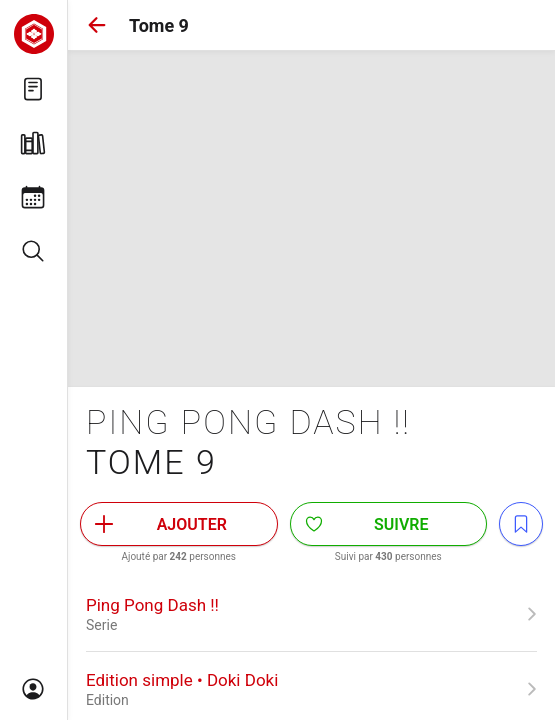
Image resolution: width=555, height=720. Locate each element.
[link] (311, 614)
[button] (97, 25)
